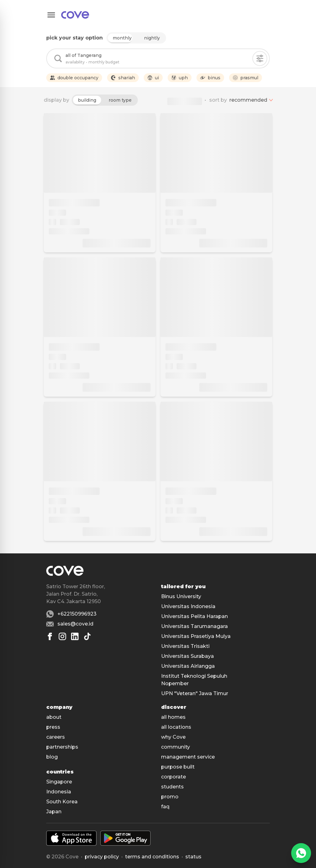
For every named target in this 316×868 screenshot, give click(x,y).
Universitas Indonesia (188, 606)
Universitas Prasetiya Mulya (196, 636)
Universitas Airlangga (188, 666)
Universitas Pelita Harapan (194, 616)
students (172, 787)
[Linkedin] (75, 636)
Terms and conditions (152, 857)
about (54, 717)
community (176, 747)
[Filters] (260, 58)
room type (120, 100)
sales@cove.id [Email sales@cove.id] (75, 624)
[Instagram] (62, 636)
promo (170, 797)
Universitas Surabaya (187, 656)
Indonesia (59, 792)
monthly (122, 38)
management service (188, 757)
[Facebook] (50, 636)
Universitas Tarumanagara (194, 626)
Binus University (181, 596)
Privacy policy (102, 857)
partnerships (62, 747)
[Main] (75, 15)
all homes (173, 717)
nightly (152, 38)
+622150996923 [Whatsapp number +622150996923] (77, 614)
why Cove (173, 737)
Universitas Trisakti (185, 646)
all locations (176, 727)
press (53, 727)
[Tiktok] (87, 636)
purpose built (178, 767)
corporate (174, 777)
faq (165, 807)
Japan (54, 812)
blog (52, 757)
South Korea (62, 802)
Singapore (59, 782)
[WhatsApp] (301, 853)
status (193, 857)
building (87, 100)
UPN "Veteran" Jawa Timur (195, 693)
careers (56, 737)
